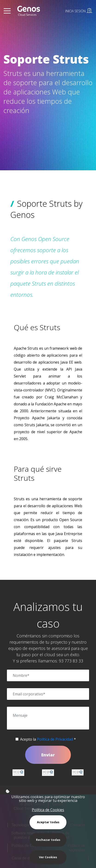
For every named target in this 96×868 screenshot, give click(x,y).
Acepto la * (48, 739)
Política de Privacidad (55, 739)
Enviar (48, 755)
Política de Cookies (48, 810)
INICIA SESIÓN (79, 11)
